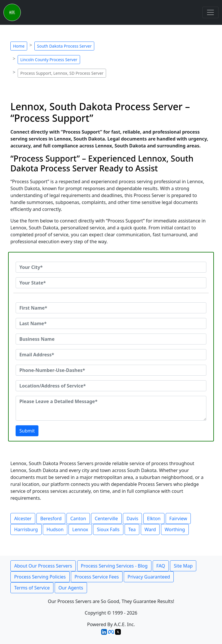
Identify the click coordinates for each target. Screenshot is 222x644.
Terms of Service (32, 588)
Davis (133, 518)
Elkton (154, 518)
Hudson (55, 529)
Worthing (175, 529)
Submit (27, 431)
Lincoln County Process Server (49, 60)
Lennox (80, 529)
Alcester (23, 518)
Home (19, 46)
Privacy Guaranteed (149, 577)
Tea (132, 529)
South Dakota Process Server (64, 46)
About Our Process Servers (43, 566)
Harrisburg (26, 529)
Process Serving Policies (40, 577)
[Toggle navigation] (210, 12)
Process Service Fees (97, 577)
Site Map (183, 566)
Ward (150, 529)
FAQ (161, 566)
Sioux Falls (108, 529)
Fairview (178, 518)
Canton (78, 518)
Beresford (51, 518)
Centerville (106, 518)
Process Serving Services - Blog (114, 566)
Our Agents (71, 588)
